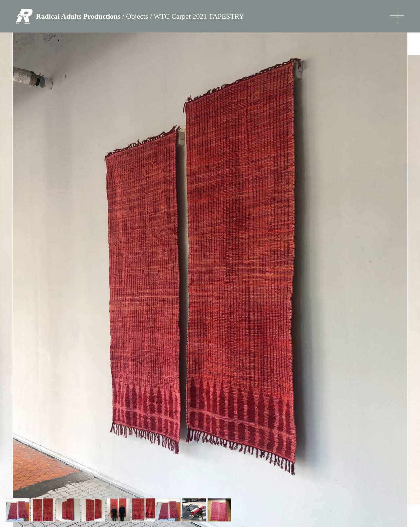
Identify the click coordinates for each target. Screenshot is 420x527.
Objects (137, 16)
